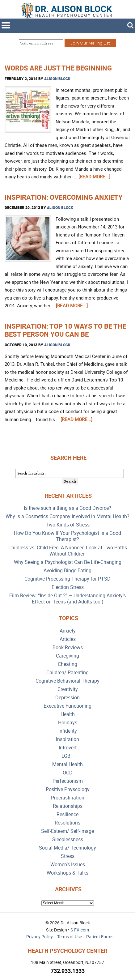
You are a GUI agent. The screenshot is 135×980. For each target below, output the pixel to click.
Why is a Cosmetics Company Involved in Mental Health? (67, 516)
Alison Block (57, 79)
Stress (68, 856)
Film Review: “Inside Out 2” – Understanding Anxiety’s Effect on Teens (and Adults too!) (67, 599)
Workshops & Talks (67, 873)
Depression (67, 698)
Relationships (68, 806)
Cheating (67, 664)
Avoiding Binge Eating (67, 571)
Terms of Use (70, 937)
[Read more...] (94, 177)
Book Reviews (68, 648)
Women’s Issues (68, 865)
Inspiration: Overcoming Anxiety (64, 197)
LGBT (67, 756)
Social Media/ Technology (67, 848)
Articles (68, 639)
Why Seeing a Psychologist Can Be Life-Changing (68, 562)
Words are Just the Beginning (58, 68)
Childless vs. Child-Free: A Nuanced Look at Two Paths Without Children (68, 551)
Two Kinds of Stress (68, 525)
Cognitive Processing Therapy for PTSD (67, 579)
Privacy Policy (40, 937)
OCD (68, 773)
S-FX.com (80, 930)
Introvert (68, 748)
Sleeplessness (68, 839)
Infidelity (68, 731)
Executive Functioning (67, 706)
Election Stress (68, 587)
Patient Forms (100, 937)
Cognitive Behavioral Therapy (67, 681)
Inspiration (67, 739)
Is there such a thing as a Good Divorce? (67, 508)
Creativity (68, 689)
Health (68, 714)
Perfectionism (68, 781)
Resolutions (67, 823)
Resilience (67, 814)
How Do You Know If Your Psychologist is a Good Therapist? (67, 536)
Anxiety (68, 631)
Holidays (68, 723)
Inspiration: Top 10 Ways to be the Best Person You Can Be (65, 330)
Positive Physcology (68, 789)
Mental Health (67, 764)
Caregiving (67, 656)
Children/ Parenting (67, 673)
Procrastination (68, 798)
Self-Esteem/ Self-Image (67, 831)
